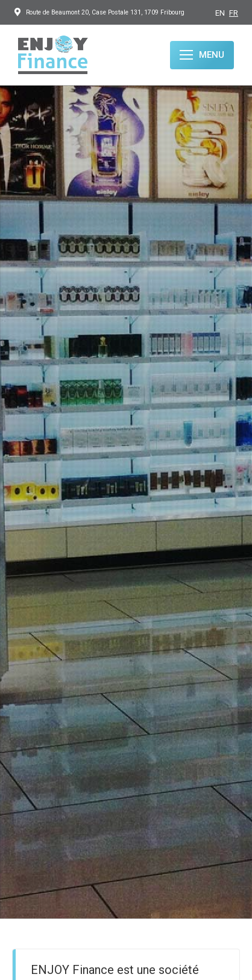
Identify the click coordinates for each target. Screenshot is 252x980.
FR (234, 13)
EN (220, 13)
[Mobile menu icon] (202, 55)
